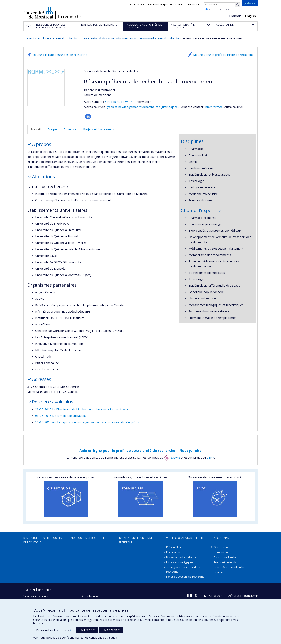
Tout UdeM (224, 9)
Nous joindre (190, 450)
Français (235, 16)
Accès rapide (222, 538)
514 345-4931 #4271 (119, 102)
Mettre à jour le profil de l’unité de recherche (223, 55)
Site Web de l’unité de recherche (88, 117)
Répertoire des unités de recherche (159, 39)
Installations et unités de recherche (57, 39)
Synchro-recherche (225, 557)
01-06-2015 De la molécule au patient (61, 416)
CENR (210, 457)
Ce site (210, 9)
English (250, 16)
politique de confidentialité (63, 637)
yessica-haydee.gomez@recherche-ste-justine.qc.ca (142, 107)
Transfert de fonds (225, 562)
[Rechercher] (237, 5)
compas (219, 572)
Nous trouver (222, 552)
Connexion (192, 5)
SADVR (172, 457)
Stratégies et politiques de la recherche (183, 569)
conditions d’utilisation (103, 637)
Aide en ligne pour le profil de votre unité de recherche (127, 450)
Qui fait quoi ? (222, 547)
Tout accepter (111, 630)
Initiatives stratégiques (180, 562)
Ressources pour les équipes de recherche (43, 540)
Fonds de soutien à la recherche (185, 577)
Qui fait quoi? (92, 596)
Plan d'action (174, 552)
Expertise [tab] (70, 129)
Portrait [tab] (36, 129)
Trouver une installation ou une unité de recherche (108, 39)
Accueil (30, 39)
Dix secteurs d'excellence (181, 557)
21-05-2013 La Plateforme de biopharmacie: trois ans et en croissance (83, 409)
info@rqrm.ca (214, 107)
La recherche (70, 17)
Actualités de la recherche (229, 567)
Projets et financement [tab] (99, 129)
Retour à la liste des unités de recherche (60, 55)
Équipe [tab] (52, 129)
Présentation (174, 547)
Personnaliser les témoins (54, 630)
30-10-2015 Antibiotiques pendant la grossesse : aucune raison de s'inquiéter (87, 422)
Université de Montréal (38, 13)
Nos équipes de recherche (88, 538)
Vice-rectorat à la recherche (185, 538)
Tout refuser (87, 630)
